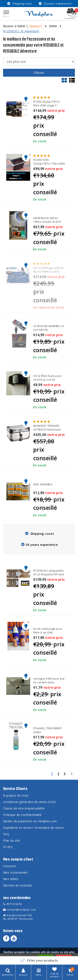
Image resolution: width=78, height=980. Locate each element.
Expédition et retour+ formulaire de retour (33, 828)
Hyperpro (36, 26)
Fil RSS (8, 847)
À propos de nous (16, 795)
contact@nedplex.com (20, 910)
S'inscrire (10, 866)
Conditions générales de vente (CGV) (29, 802)
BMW (53, 26)
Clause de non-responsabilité (24, 808)
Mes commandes (15, 872)
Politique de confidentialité (22, 815)
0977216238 (12, 904)
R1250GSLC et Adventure (21, 31)
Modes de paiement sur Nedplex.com (30, 821)
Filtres (39, 73)
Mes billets (11, 879)
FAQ (6, 834)
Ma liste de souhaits (18, 885)
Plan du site (12, 840)
